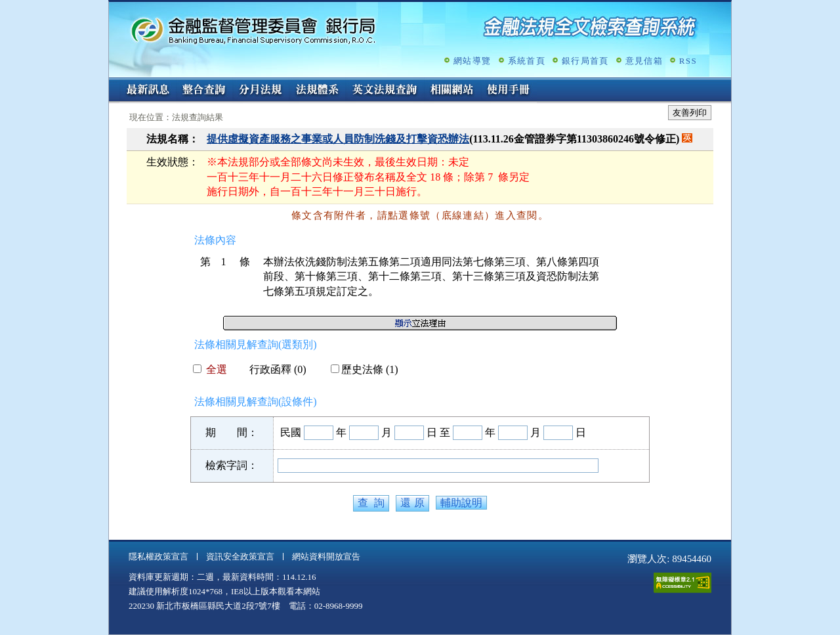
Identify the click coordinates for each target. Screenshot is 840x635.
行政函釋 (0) (273, 369)
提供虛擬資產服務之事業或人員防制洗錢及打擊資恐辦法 (338, 139)
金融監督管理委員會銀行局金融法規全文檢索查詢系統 (253, 30)
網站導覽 (472, 61)
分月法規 (261, 91)
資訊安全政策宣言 (240, 557)
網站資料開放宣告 (326, 557)
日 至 (438, 432)
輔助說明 (461, 503)
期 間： (232, 432)
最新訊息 (148, 91)
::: (113, 83)
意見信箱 (644, 61)
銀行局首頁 (585, 61)
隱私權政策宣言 (158, 557)
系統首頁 (527, 61)
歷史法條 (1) (365, 369)
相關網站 (452, 91)
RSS (688, 61)
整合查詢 (204, 91)
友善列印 (690, 113)
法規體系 (317, 91)
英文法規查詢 (385, 91)
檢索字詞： (232, 465)
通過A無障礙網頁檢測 (682, 583)
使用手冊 (509, 91)
